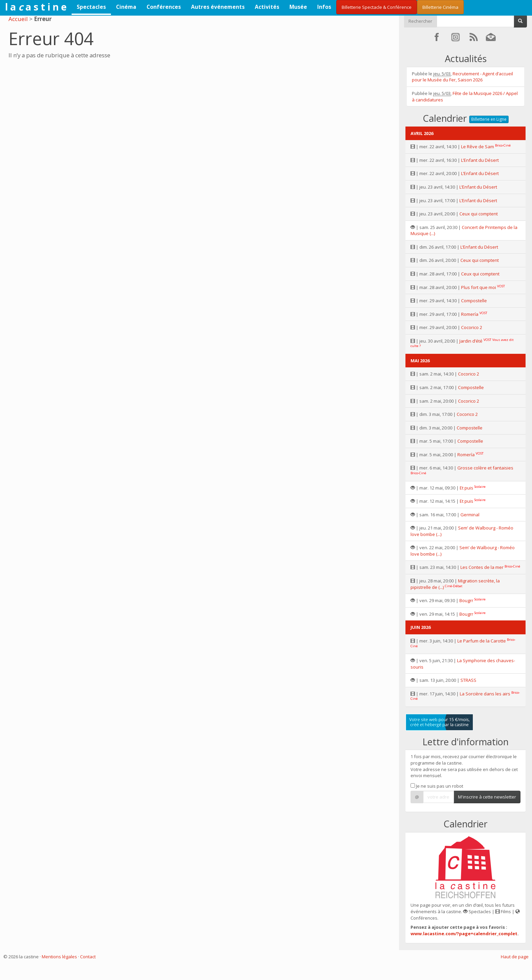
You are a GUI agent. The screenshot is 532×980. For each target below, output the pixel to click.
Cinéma (126, 7)
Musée (298, 7)
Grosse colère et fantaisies (485, 468)
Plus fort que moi (479, 287)
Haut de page (515, 957)
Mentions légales (59, 957)
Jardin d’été (471, 341)
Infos (324, 7)
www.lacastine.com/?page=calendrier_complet (464, 934)
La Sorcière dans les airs (485, 694)
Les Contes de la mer (482, 567)
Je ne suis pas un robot (437, 786)
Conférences (164, 7)
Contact (88, 957)
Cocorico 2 (472, 327)
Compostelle (474, 301)
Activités (267, 7)
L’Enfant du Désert (480, 160)
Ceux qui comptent (479, 214)
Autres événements (218, 7)
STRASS (468, 680)
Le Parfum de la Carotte (482, 641)
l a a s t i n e (36, 7)
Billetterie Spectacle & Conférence (377, 7)
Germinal (470, 515)
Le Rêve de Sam (478, 147)
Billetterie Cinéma (440, 7)
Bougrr (466, 600)
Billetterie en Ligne (489, 119)
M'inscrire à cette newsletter (487, 797)
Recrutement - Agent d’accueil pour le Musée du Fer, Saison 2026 (462, 77)
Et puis (467, 488)
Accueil (18, 19)
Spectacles (91, 7)
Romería (470, 314)
